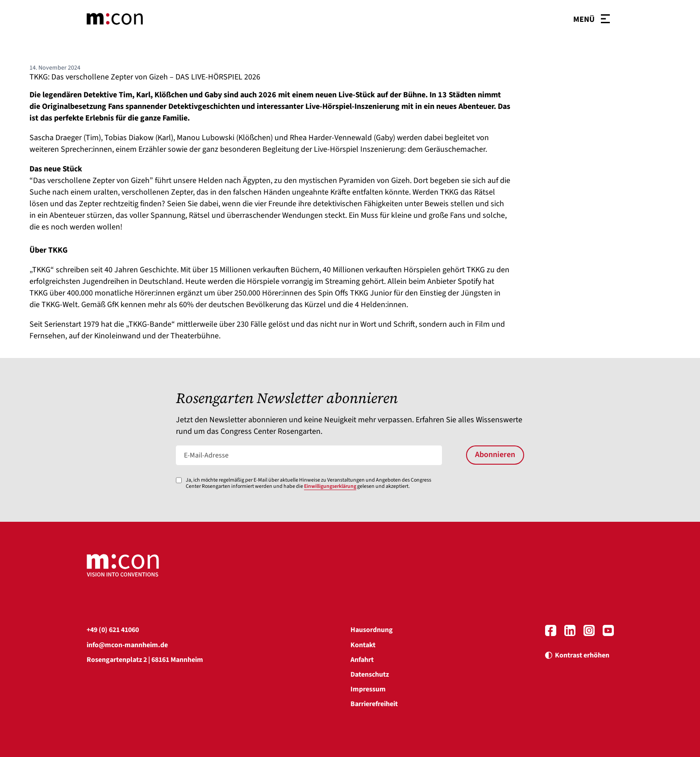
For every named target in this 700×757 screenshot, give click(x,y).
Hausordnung (372, 630)
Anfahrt (362, 660)
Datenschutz (370, 674)
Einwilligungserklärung (330, 486)
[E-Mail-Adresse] (309, 455)
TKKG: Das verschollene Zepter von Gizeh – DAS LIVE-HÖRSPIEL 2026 (145, 77)
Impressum (368, 689)
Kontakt (363, 645)
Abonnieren (495, 455)
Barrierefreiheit (374, 704)
